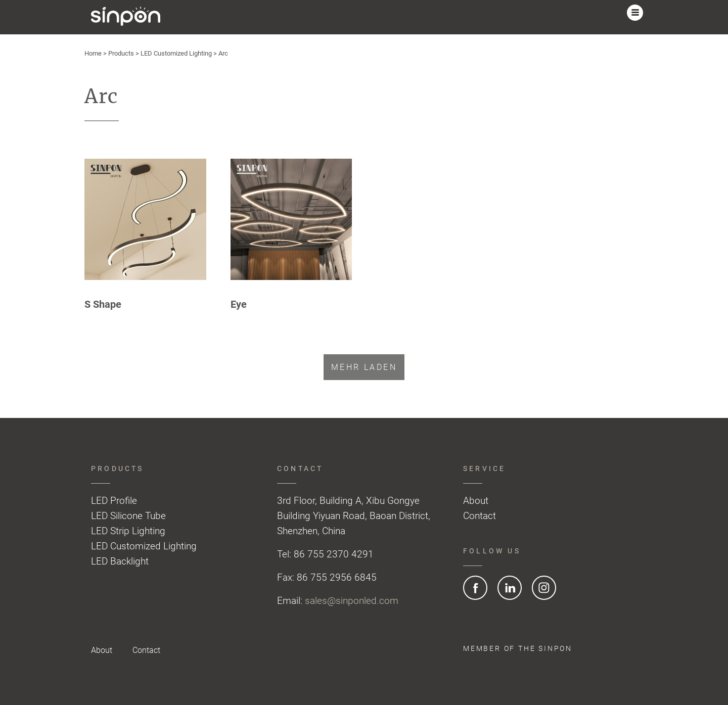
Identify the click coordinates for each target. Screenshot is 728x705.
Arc (223, 53)
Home (93, 53)
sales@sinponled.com (352, 601)
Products (121, 53)
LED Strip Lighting (128, 531)
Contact (480, 516)
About (476, 501)
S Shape (103, 304)
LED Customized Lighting (176, 53)
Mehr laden (364, 367)
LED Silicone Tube (128, 516)
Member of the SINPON (518, 648)
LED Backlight (120, 561)
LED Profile (114, 501)
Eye (239, 304)
